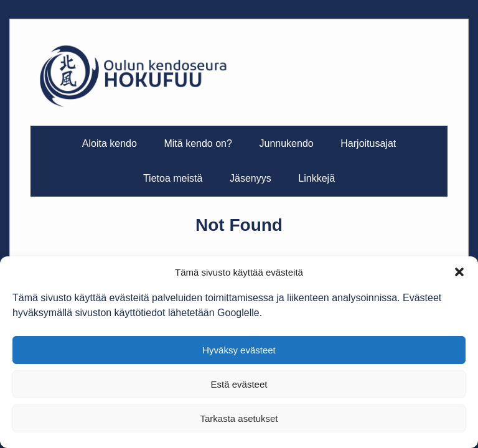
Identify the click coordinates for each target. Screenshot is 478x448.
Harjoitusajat (368, 143)
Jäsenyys (251, 178)
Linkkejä (316, 178)
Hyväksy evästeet (239, 350)
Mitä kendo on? (198, 143)
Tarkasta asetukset (239, 418)
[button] (459, 272)
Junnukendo (286, 143)
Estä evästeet (239, 384)
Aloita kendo (110, 143)
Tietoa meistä (173, 178)
